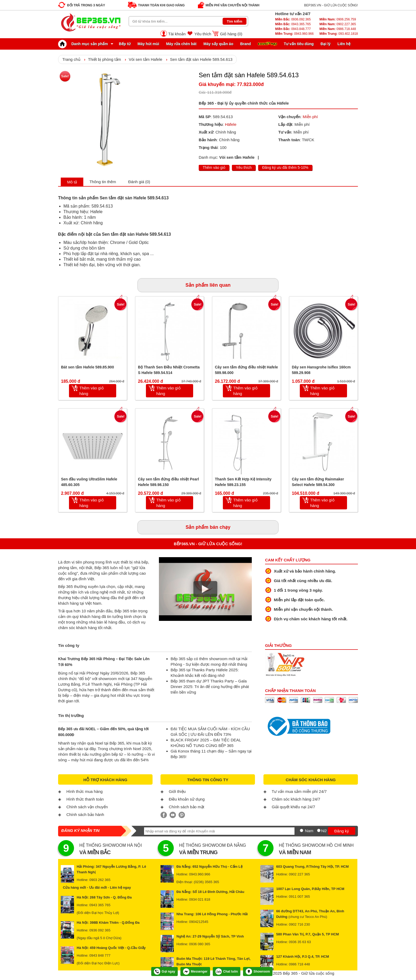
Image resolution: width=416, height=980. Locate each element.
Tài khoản (177, 34)
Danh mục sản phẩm (84, 44)
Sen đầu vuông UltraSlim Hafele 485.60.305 (89, 482)
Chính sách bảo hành (85, 814)
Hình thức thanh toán (85, 799)
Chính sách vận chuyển (87, 807)
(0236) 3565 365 (206, 882)
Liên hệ (344, 44)
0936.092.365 (293, 19)
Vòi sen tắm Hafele (145, 59)
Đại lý (326, 44)
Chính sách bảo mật (187, 807)
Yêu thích (203, 34)
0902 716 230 (300, 924)
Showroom (258, 972)
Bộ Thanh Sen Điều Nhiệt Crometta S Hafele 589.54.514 (169, 370)
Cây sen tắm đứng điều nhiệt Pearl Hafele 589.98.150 (168, 482)
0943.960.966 (294, 34)
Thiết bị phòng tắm (105, 59)
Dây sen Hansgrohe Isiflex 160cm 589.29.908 (321, 370)
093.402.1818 (339, 34)
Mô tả (72, 182)
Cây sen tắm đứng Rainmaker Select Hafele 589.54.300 (318, 482)
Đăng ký (342, 831)
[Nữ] (319, 830)
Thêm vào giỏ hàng (92, 391)
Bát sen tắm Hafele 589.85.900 (87, 367)
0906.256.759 (338, 19)
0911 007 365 (300, 897)
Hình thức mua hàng (84, 791)
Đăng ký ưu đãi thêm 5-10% (285, 167)
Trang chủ (71, 59)
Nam (309, 831)
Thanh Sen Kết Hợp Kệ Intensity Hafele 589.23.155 (243, 482)
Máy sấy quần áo (218, 44)
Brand (245, 44)
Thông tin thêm (103, 182)
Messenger (195, 972)
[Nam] (302, 830)
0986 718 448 (300, 964)
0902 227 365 (300, 874)
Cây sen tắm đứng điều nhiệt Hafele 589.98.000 (246, 370)
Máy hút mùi (148, 44)
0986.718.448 (338, 29)
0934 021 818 (200, 899)
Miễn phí (310, 117)
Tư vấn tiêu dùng (299, 44)
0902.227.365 (338, 24)
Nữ (324, 831)
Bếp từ (125, 44)
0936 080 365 (200, 944)
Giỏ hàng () (231, 34)
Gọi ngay (164, 972)
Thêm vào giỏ (214, 167)
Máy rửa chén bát (181, 44)
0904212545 (199, 922)
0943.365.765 (293, 24)
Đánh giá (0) (139, 182)
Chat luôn (227, 972)
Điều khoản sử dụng (187, 799)
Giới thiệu (177, 791)
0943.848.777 (293, 29)
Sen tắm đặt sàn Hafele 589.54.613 (201, 59)
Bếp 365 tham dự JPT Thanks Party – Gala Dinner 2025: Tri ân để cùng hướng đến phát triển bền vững (210, 687)
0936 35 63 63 (300, 942)
